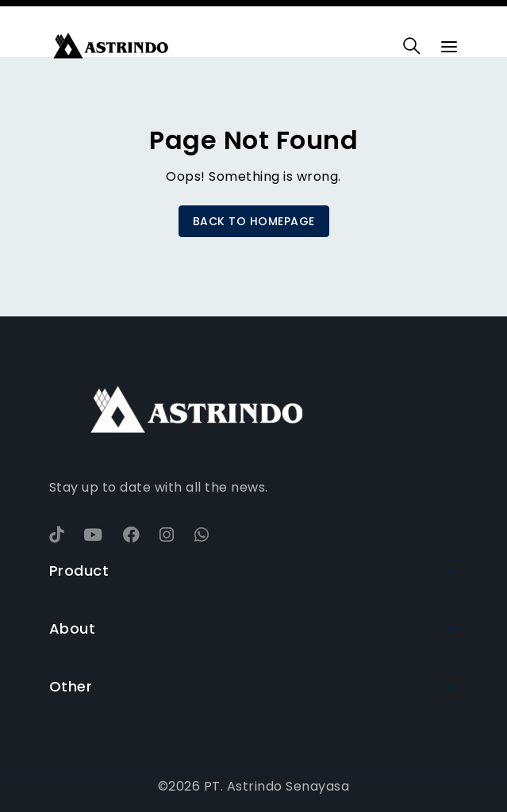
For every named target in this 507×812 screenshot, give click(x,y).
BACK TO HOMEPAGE (254, 221)
